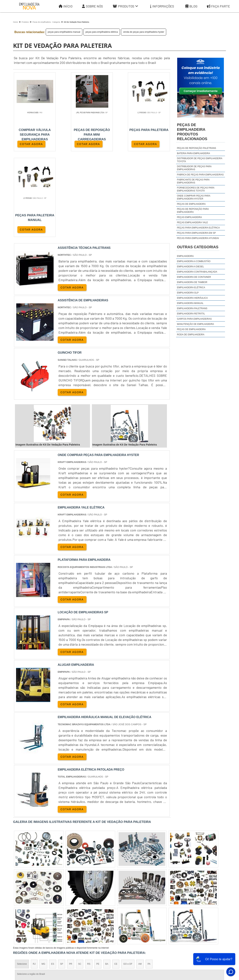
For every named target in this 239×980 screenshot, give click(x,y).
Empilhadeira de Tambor (192, 282)
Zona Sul (77, 911)
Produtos (125, 6)
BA (107, 879)
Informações (162, 6)
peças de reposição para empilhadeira (193, 211)
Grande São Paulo (114, 911)
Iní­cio (129, 945)
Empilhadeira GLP (188, 293)
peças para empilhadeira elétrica (102, 32)
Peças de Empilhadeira (191, 329)
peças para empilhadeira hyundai (198, 238)
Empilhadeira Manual (190, 303)
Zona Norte (44, 911)
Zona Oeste (61, 911)
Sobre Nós (92, 6)
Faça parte (217, 945)
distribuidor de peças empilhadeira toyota (200, 160)
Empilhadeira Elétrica (191, 287)
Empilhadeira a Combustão (194, 261)
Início (66, 6)
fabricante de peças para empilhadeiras (193, 181)
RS (89, 879)
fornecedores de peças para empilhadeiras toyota (196, 189)
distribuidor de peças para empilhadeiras (194, 168)
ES (53, 879)
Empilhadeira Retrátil (191, 314)
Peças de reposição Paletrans (197, 148)
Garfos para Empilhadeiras (194, 319)
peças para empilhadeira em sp (196, 233)
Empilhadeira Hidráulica (192, 298)
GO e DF (128, 879)
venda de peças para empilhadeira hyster (144, 32)
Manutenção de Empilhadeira (195, 324)
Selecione (22, 879)
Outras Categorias (198, 247)
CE (116, 879)
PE (98, 879)
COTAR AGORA (31, 144)
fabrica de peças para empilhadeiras (200, 175)
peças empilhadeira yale (193, 222)
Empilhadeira (185, 256)
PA (149, 879)
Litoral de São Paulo (139, 911)
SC (80, 879)
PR (71, 879)
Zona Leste (93, 911)
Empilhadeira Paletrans (192, 308)
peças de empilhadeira (191, 204)
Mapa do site (198, 945)
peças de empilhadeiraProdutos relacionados (192, 132)
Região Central (24, 911)
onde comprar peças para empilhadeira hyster (194, 197)
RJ (34, 879)
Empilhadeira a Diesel (191, 267)
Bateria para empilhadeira (194, 153)
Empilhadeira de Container (194, 277)
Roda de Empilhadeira (191, 335)
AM (140, 879)
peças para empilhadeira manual (64, 32)
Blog (191, 6)
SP (62, 879)
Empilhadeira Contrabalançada (197, 272)
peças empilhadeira (189, 217)
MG (43, 879)
